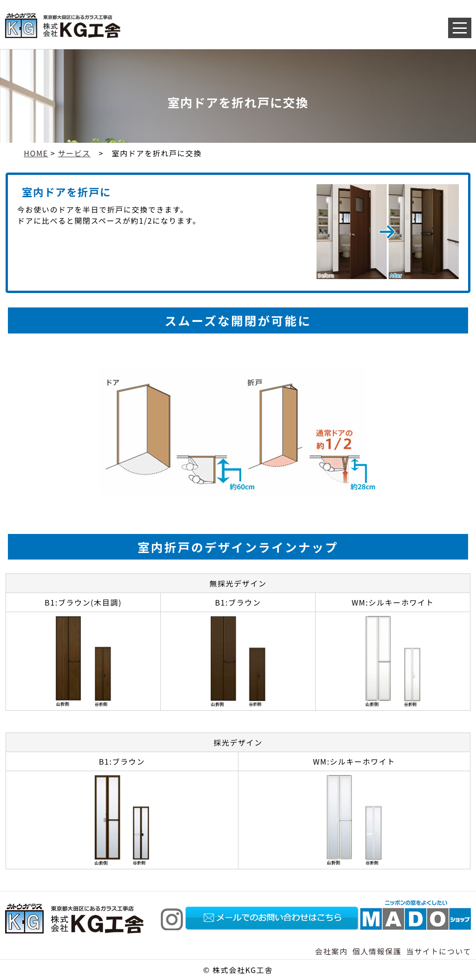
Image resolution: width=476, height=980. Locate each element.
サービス (74, 153)
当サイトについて (439, 951)
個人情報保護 (377, 951)
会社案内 (331, 951)
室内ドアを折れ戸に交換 (157, 153)
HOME (36, 153)
